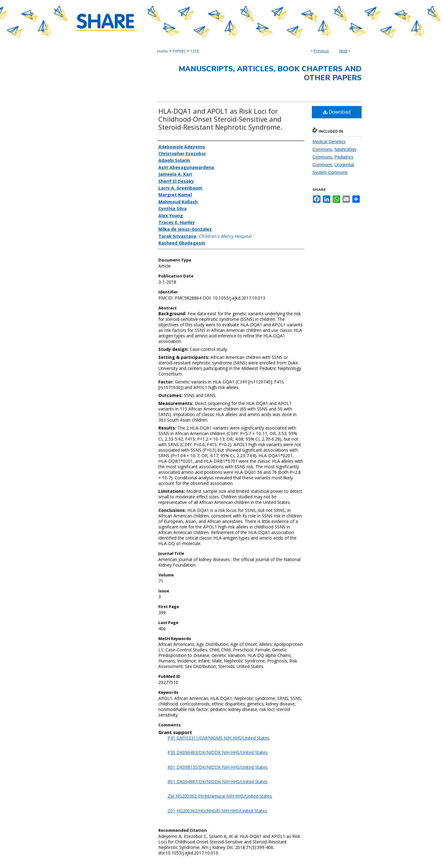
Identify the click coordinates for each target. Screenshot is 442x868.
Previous (321, 51)
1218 (195, 51)
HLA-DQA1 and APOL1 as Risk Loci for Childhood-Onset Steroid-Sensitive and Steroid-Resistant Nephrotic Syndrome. (220, 119)
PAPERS (179, 51)
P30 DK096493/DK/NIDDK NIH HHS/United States (218, 752)
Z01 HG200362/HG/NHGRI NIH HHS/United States (217, 811)
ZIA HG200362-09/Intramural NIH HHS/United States (220, 796)
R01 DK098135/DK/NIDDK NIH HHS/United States (218, 767)
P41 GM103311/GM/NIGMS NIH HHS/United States (219, 738)
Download (337, 112)
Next (343, 51)
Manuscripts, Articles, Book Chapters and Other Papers (270, 73)
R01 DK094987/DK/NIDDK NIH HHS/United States (218, 782)
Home (163, 51)
